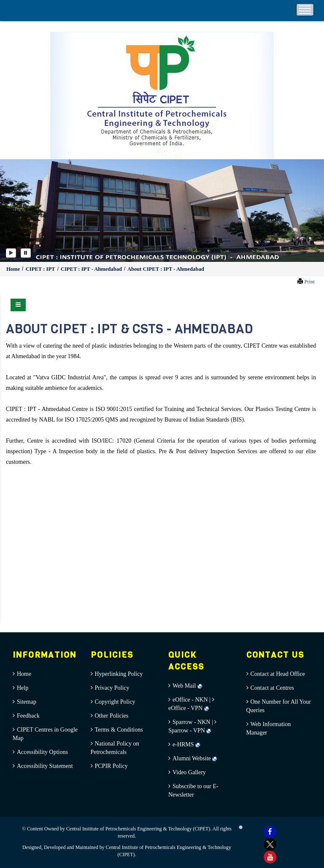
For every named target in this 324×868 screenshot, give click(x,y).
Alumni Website (195, 758)
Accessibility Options (42, 752)
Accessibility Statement (45, 766)
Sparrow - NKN (191, 722)
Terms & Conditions (119, 730)
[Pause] (26, 253)
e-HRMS (186, 744)
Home (14, 269)
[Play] (11, 253)
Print (309, 282)
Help (23, 688)
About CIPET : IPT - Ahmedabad (166, 269)
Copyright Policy (115, 702)
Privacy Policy (112, 688)
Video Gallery (189, 772)
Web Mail (187, 686)
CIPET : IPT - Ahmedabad (92, 269)
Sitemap (27, 702)
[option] (162, 211)
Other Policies (112, 716)
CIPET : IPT (41, 269)
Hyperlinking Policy (119, 674)
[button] (16, 211)
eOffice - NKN (190, 700)
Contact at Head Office (278, 674)
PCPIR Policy (111, 766)
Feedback (28, 716)
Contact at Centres (272, 688)
